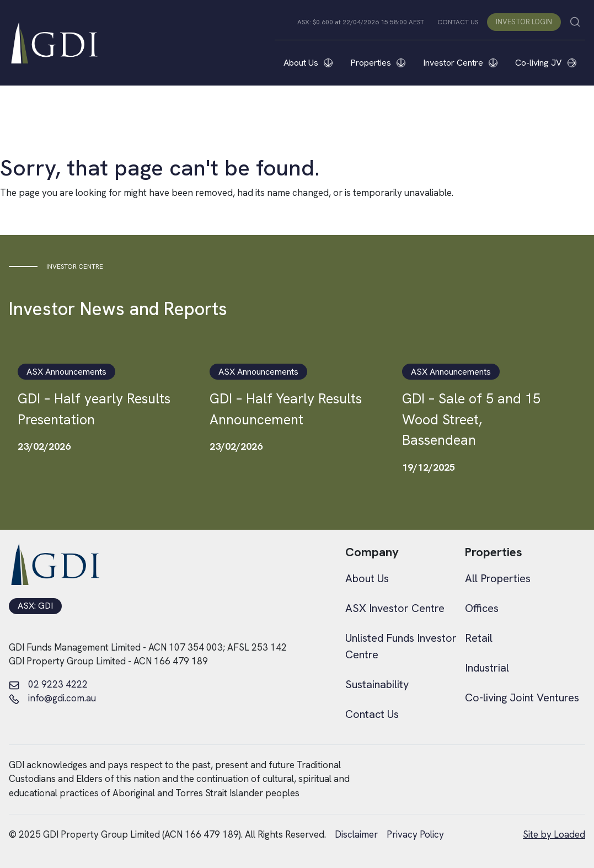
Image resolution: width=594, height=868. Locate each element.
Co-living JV (546, 63)
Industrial (487, 668)
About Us (308, 63)
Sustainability (377, 684)
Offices (482, 608)
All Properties (498, 578)
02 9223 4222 (48, 685)
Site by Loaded (554, 834)
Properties (378, 63)
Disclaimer (356, 834)
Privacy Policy (415, 834)
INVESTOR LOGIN (524, 22)
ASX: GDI (35, 606)
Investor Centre (460, 63)
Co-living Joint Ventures (522, 697)
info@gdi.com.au (52, 699)
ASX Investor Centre (395, 608)
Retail (479, 638)
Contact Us (372, 714)
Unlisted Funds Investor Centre (401, 646)
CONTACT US (458, 22)
